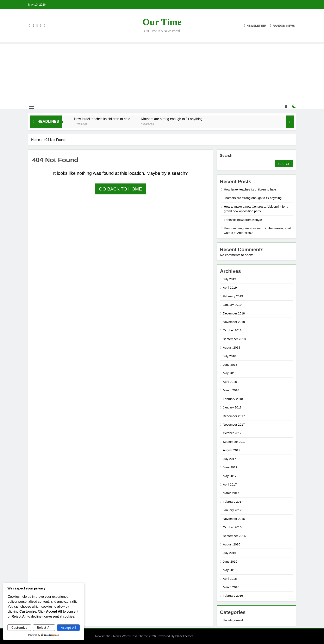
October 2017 (232, 433)
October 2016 (232, 527)
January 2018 (232, 407)
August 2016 (231, 544)
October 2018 (232, 330)
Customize (19, 627)
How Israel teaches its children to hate (102, 119)
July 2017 (229, 459)
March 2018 (231, 390)
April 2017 (230, 484)
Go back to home (120, 189)
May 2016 (230, 570)
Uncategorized (233, 620)
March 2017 (231, 493)
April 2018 (230, 382)
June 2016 (230, 561)
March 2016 (231, 587)
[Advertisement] (162, 73)
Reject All (44, 627)
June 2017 (230, 467)
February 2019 (233, 296)
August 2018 (231, 347)
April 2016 (230, 579)
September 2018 (234, 339)
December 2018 (234, 313)
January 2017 (232, 510)
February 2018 (233, 399)
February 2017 (233, 502)
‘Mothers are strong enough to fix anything (172, 119)
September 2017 (234, 442)
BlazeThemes (185, 636)
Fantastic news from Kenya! (243, 220)
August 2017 (231, 450)
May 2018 (230, 373)
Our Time (162, 22)
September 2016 (234, 536)
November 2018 (234, 322)
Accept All (68, 627)
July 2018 (229, 356)
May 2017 (230, 476)
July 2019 (229, 279)
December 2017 (234, 416)
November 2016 (234, 519)
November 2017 (234, 424)
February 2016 (233, 596)
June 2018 (230, 365)
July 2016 (229, 553)
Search (226, 156)
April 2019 (230, 287)
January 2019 (232, 305)
